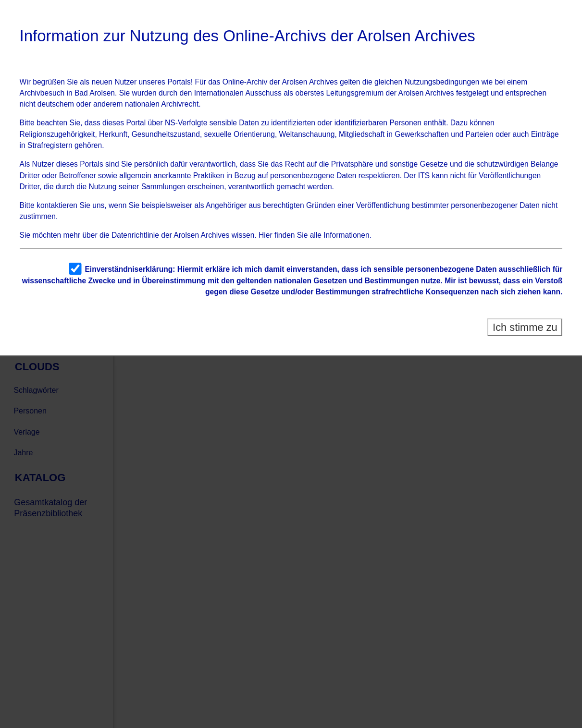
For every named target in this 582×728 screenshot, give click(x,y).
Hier (266, 235)
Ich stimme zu (525, 327)
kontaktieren (57, 205)
